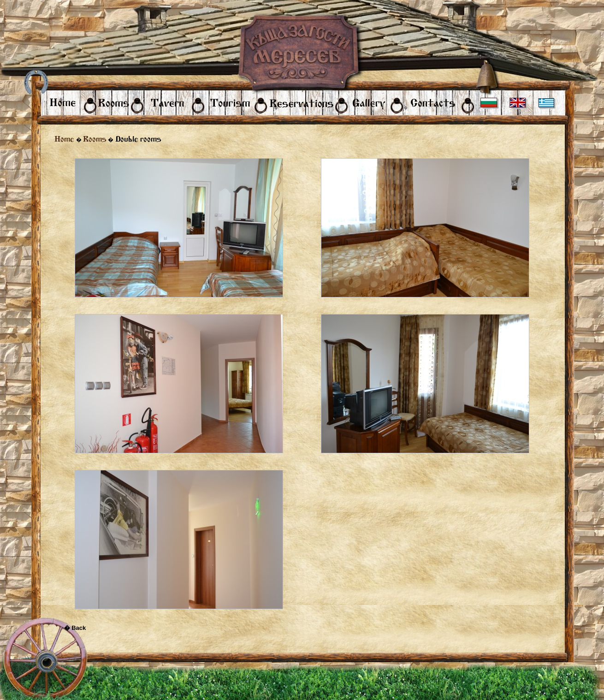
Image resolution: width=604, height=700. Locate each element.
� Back (75, 628)
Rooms (95, 139)
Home (64, 139)
